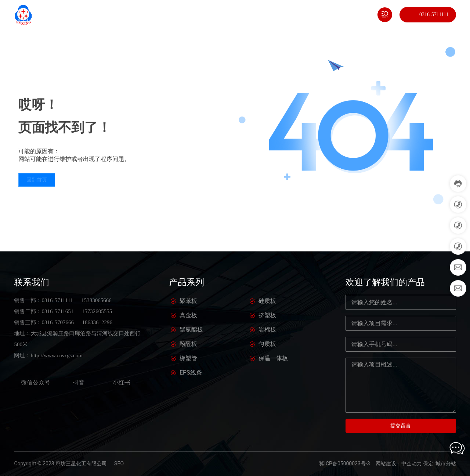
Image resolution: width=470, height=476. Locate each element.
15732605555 (97, 311)
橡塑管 (188, 358)
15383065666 (96, 300)
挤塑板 (267, 315)
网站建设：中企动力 (399, 464)
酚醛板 (188, 344)
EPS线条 (191, 373)
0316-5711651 (57, 311)
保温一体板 (273, 358)
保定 (428, 464)
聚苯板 (188, 301)
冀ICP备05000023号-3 (344, 464)
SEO (119, 464)
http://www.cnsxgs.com (57, 355)
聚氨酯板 (191, 330)
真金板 (188, 315)
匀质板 (267, 344)
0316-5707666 (58, 322)
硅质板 (267, 301)
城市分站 (446, 464)
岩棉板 (267, 330)
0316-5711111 (434, 15)
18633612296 (97, 322)
